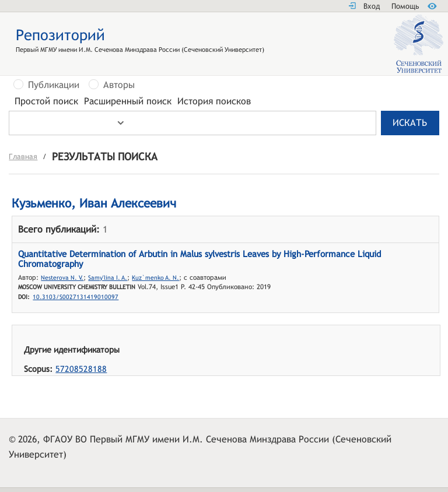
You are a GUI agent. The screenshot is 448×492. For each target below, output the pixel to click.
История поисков (214, 101)
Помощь (405, 6)
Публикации (54, 85)
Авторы (119, 85)
